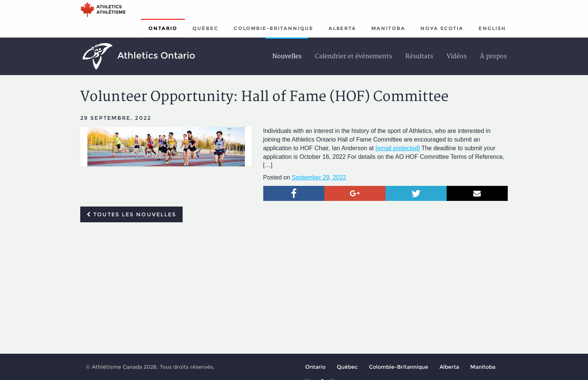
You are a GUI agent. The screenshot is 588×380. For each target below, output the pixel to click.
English (492, 28)
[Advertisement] (294, 284)
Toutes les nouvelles (131, 214)
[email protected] (397, 148)
